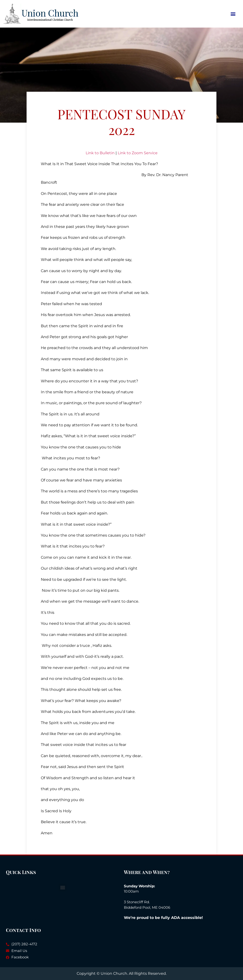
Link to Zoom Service (138, 153)
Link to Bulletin (100, 153)
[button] (233, 14)
